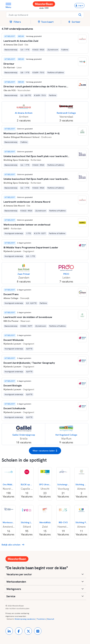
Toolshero (41, 619)
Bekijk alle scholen (13, 545)
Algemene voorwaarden (16, 616)
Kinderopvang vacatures (25, 619)
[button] (16, 22)
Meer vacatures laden (45, 451)
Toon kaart (46, 22)
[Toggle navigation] (10, 5)
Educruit (51, 619)
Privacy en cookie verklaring (17, 613)
